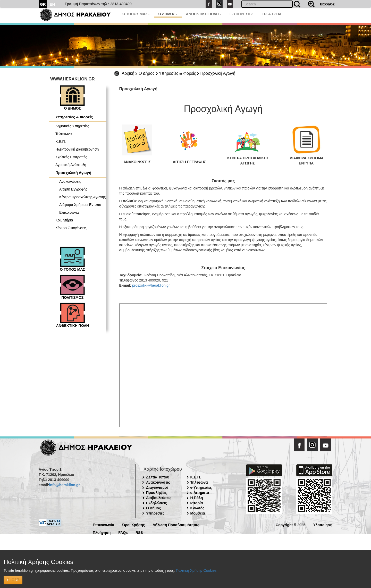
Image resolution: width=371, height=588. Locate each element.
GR (43, 4)
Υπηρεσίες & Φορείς (178, 73)
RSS (139, 532)
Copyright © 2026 (290, 524)
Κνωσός (197, 508)
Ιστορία (197, 503)
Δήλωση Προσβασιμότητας (176, 524)
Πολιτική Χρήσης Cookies (196, 570)
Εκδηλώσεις (157, 503)
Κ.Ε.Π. (61, 142)
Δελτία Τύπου (158, 477)
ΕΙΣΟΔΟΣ (327, 4)
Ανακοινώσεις (70, 181)
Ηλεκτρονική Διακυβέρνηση (77, 149)
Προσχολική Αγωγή (218, 73)
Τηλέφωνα (64, 134)
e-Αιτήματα (200, 493)
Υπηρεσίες (155, 513)
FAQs (123, 532)
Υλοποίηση (323, 524)
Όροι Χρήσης (134, 524)
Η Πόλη (197, 498)
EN (52, 4)
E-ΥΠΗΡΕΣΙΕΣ (241, 14)
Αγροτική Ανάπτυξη (71, 165)
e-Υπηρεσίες (201, 487)
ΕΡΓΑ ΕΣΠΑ (272, 14)
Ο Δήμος (146, 73)
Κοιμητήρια (64, 220)
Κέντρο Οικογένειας (71, 228)
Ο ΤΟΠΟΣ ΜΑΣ (136, 14)
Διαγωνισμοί (157, 487)
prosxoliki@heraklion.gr (151, 285)
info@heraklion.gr (64, 485)
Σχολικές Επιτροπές (71, 157)
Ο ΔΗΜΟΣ (168, 14)
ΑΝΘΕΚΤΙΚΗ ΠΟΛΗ (204, 14)
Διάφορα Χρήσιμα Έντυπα (80, 205)
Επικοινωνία (69, 212)
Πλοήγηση (102, 532)
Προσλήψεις (157, 493)
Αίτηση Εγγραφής (73, 189)
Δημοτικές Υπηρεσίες (72, 126)
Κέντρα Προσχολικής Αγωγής (82, 197)
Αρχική (128, 73)
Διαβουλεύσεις (159, 498)
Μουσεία (198, 513)
